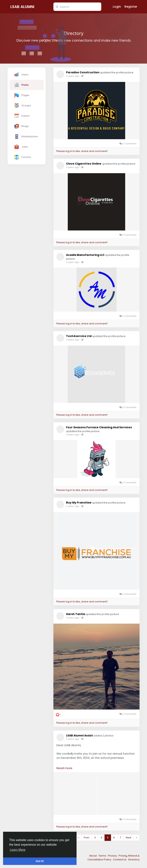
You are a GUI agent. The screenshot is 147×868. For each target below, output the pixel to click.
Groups (23, 106)
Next (128, 838)
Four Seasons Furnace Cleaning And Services (99, 427)
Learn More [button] (18, 850)
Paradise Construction (83, 72)
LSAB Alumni (22, 7)
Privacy (113, 856)
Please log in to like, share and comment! (82, 151)
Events (22, 116)
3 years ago (73, 76)
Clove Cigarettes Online (84, 164)
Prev (87, 838)
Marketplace (26, 137)
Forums (23, 157)
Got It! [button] (40, 861)
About (93, 856)
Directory (134, 860)
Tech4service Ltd (79, 336)
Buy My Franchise (79, 503)
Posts (21, 85)
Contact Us (120, 860)
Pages (22, 95)
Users (21, 75)
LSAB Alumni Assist (79, 735)
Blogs (21, 126)
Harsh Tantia (76, 614)
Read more (64, 768)
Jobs (21, 147)
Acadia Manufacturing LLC (85, 255)
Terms (103, 856)
